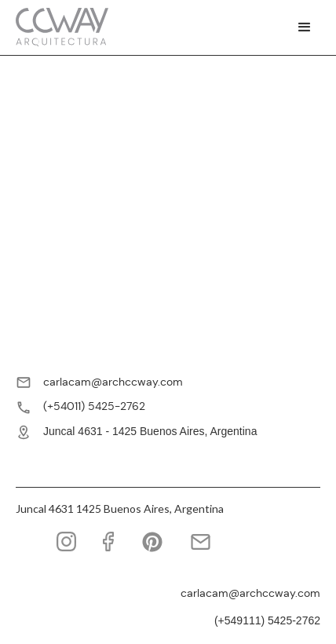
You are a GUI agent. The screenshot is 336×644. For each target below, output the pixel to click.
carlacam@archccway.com (113, 382)
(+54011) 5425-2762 (94, 406)
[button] (305, 27)
